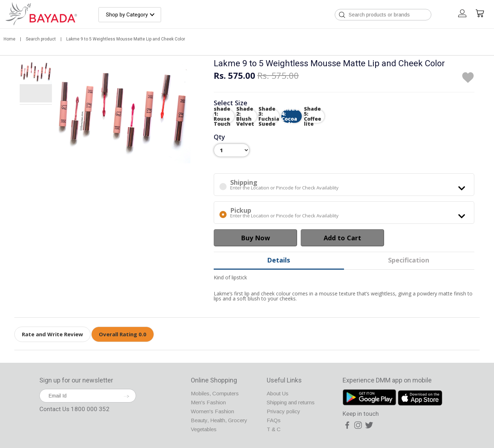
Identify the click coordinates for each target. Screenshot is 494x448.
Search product (41, 39)
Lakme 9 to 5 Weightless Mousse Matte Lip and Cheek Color (126, 39)
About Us (278, 393)
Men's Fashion (208, 402)
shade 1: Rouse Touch (222, 116)
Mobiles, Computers (215, 393)
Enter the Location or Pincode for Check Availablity (344, 185)
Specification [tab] (409, 260)
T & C (274, 429)
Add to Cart (342, 238)
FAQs (274, 420)
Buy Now (255, 238)
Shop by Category (127, 15)
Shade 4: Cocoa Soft (290, 116)
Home (10, 39)
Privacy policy (284, 411)
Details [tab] (279, 260)
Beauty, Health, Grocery (219, 420)
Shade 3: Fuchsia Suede (269, 116)
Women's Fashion (212, 411)
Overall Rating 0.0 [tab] (123, 334)
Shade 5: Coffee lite (313, 116)
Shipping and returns (291, 402)
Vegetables (204, 429)
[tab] (36, 73)
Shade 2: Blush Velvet (245, 116)
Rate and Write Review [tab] (52, 334)
